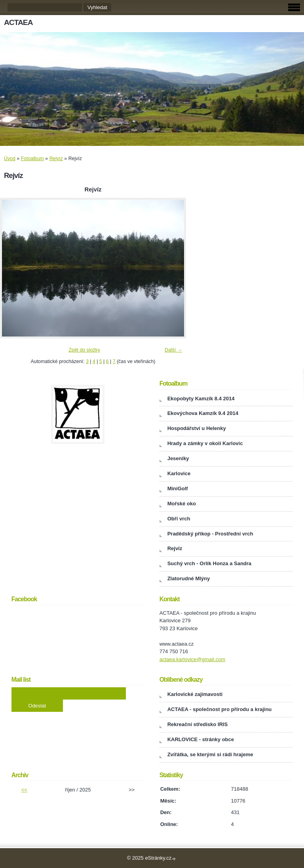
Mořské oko (182, 504)
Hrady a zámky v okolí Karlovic (205, 443)
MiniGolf (178, 488)
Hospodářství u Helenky (197, 428)
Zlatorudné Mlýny (189, 578)
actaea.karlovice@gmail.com (192, 659)
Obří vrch (179, 519)
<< (24, 790)
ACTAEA (18, 22)
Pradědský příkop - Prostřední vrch (210, 534)
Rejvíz (56, 159)
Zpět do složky (84, 350)
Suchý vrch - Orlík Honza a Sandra (209, 563)
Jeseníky (178, 458)
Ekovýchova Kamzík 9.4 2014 (203, 413)
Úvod (10, 159)
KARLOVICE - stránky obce (201, 739)
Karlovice (179, 473)
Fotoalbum (32, 159)
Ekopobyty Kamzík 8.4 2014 (201, 399)
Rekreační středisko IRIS (198, 724)
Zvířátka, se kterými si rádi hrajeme (210, 754)
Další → (173, 350)
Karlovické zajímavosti (195, 694)
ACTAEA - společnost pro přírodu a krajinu (220, 709)
